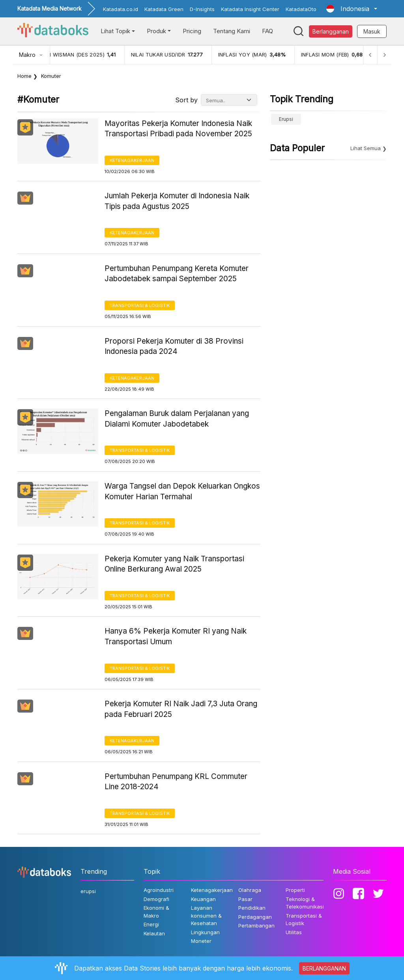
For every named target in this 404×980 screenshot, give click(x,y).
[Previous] (370, 55)
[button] (352, 9)
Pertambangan (256, 925)
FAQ (267, 31)
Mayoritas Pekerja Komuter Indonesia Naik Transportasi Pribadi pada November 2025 (178, 129)
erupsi (286, 119)
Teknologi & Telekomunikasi (305, 903)
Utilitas (294, 932)
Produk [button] (156, 31)
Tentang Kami (232, 31)
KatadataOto (301, 9)
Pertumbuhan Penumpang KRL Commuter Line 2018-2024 (176, 782)
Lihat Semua (366, 148)
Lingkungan (205, 932)
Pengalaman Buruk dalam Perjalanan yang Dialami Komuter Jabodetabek (177, 419)
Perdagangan (255, 917)
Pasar (245, 899)
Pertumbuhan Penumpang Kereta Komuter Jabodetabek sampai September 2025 (177, 274)
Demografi (156, 899)
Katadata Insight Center (250, 9)
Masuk (372, 31)
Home (24, 76)
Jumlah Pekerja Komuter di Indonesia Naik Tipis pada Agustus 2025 (177, 201)
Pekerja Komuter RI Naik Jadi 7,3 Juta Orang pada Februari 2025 (181, 709)
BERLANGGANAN (324, 968)
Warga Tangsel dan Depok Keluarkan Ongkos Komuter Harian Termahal (182, 491)
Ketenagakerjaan (132, 160)
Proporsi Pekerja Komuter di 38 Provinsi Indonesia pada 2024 (174, 346)
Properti (295, 890)
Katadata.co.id (121, 9)
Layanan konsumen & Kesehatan (206, 915)
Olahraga (250, 890)
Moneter (201, 941)
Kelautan (154, 933)
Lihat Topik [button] (115, 31)
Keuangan (203, 899)
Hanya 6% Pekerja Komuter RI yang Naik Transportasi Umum (176, 636)
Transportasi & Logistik (140, 305)
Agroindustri (159, 890)
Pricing (192, 31)
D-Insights (202, 9)
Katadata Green (164, 9)
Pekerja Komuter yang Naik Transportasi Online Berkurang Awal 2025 (174, 564)
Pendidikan (252, 908)
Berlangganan (331, 31)
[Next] (384, 55)
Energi (151, 924)
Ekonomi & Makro (156, 912)
